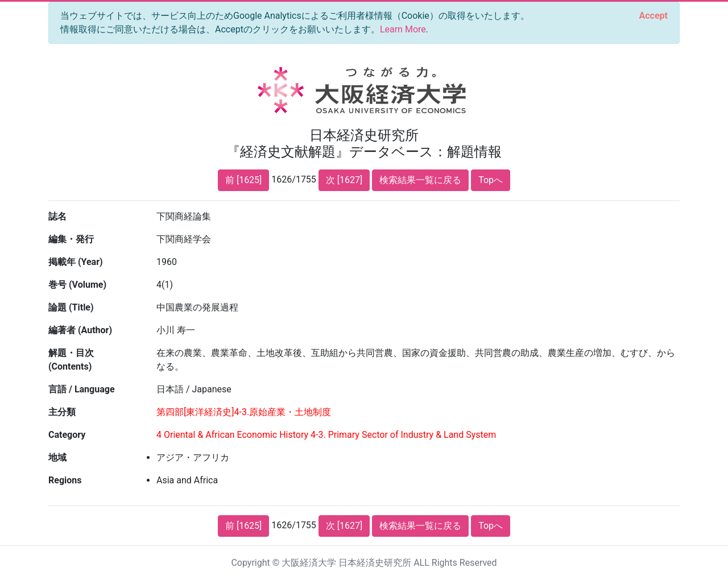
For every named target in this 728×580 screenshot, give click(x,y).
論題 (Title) (71, 307)
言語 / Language (82, 389)
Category (67, 435)
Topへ (491, 180)
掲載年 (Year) (76, 262)
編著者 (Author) (80, 330)
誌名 (57, 216)
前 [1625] (243, 180)
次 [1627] (344, 180)
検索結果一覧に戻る (420, 180)
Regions (65, 480)
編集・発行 (71, 239)
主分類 (62, 412)
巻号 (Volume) (77, 285)
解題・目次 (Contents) (71, 360)
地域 (57, 457)
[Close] (653, 16)
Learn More (403, 29)
